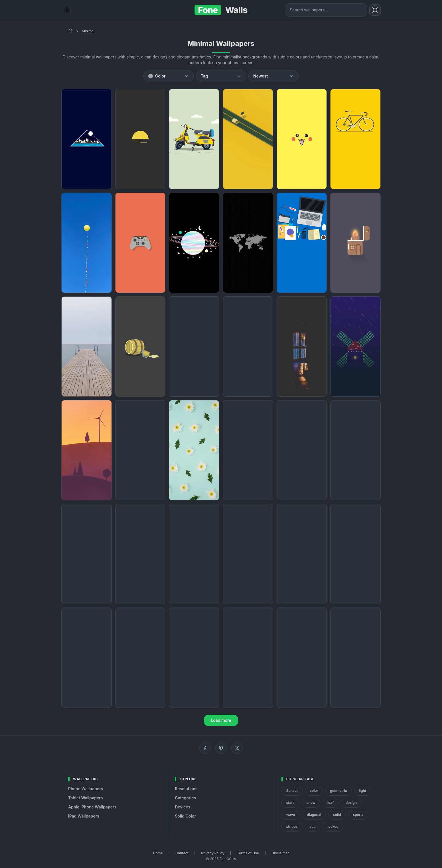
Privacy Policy (213, 853)
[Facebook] (205, 748)
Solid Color (185, 816)
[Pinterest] (221, 748)
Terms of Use (248, 853)
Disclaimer (280, 853)
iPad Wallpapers (84, 816)
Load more (221, 720)
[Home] (70, 30)
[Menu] (67, 10)
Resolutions (186, 789)
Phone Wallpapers (86, 789)
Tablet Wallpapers (85, 798)
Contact (182, 853)
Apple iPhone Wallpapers (92, 807)
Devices (183, 807)
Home (158, 853)
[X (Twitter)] (237, 748)
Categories (185, 798)
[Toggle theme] (375, 10)
